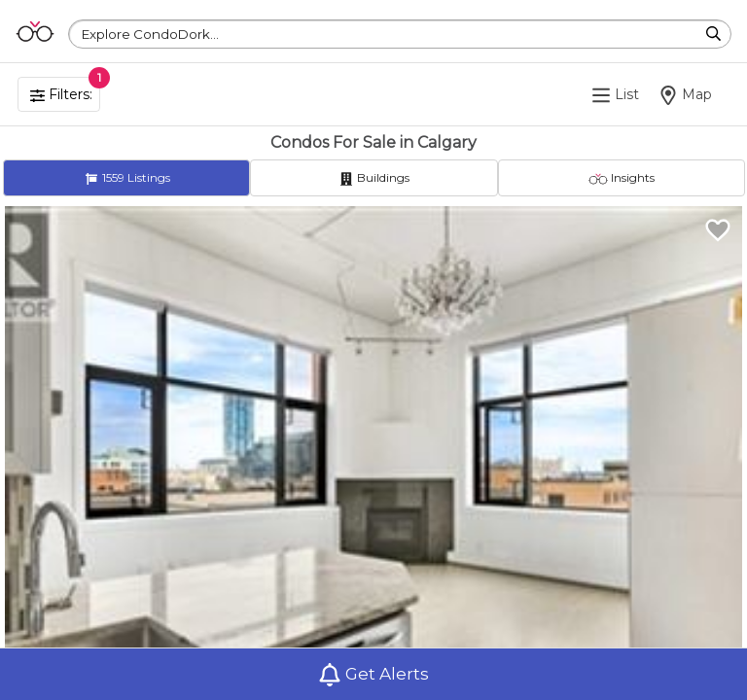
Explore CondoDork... (150, 34)
